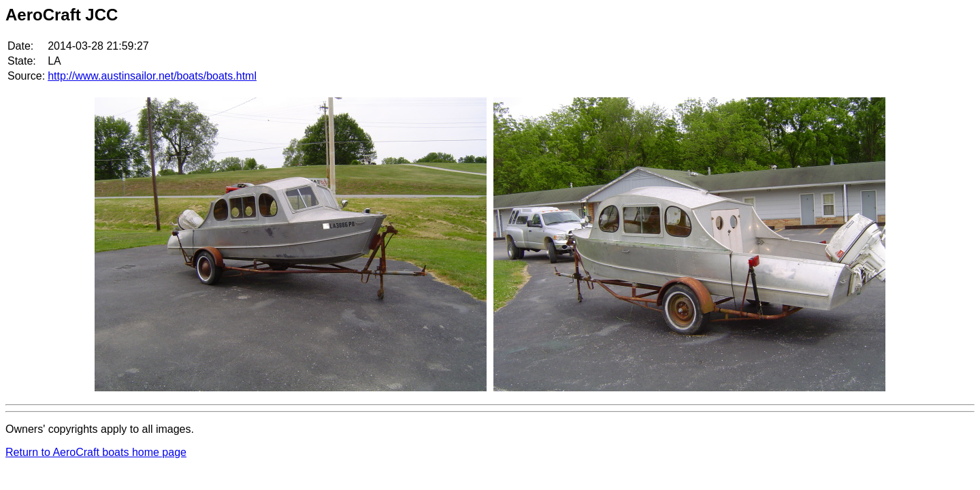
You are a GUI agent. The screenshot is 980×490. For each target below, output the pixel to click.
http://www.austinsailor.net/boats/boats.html (152, 76)
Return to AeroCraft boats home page (96, 452)
